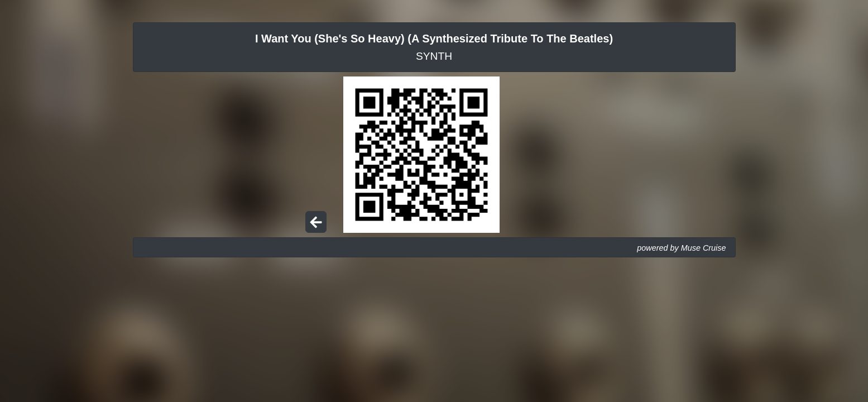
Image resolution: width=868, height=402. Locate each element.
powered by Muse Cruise (681, 248)
